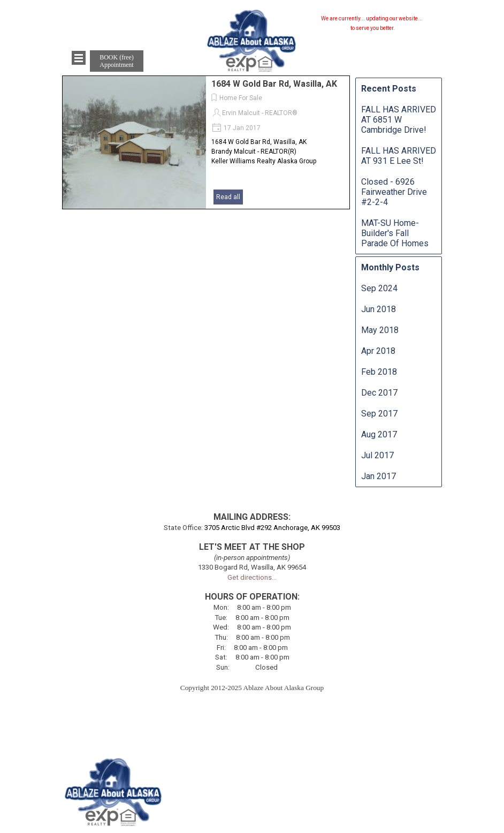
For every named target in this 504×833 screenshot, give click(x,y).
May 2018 (380, 330)
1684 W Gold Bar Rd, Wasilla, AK (274, 84)
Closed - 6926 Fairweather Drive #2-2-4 (394, 192)
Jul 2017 (377, 455)
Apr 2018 (378, 351)
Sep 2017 (379, 414)
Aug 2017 (379, 434)
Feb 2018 (379, 372)
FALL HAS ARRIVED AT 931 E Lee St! (399, 156)
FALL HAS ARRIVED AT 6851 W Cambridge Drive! (399, 120)
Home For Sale (241, 98)
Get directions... (252, 577)
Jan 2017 (379, 476)
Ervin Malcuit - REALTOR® (260, 113)
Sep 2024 (379, 288)
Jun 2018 (379, 309)
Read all (228, 197)
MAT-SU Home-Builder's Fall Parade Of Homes (395, 233)
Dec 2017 (379, 393)
